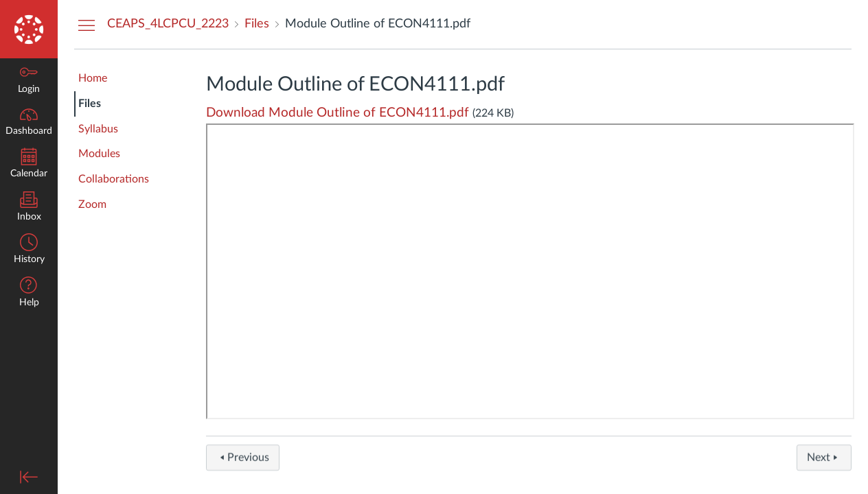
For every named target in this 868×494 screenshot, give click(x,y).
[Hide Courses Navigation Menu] (87, 25)
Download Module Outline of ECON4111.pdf (338, 113)
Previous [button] (243, 462)
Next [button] (824, 462)
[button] (29, 293)
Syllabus (98, 129)
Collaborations (114, 179)
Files (90, 104)
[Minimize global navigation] (29, 477)
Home (93, 78)
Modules (99, 154)
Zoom (92, 204)
